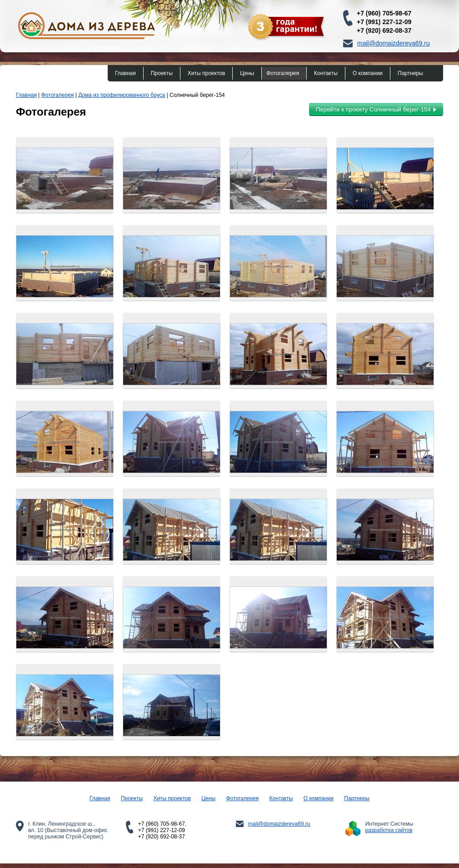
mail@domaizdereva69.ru (394, 43)
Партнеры (410, 73)
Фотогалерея (283, 73)
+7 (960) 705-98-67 (384, 13)
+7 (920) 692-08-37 (384, 30)
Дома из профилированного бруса (122, 95)
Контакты (326, 73)
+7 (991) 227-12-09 (384, 22)
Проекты (162, 73)
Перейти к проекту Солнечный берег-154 (376, 109)
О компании (368, 73)
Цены (247, 73)
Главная (125, 73)
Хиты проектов (206, 73)
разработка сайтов (389, 830)
